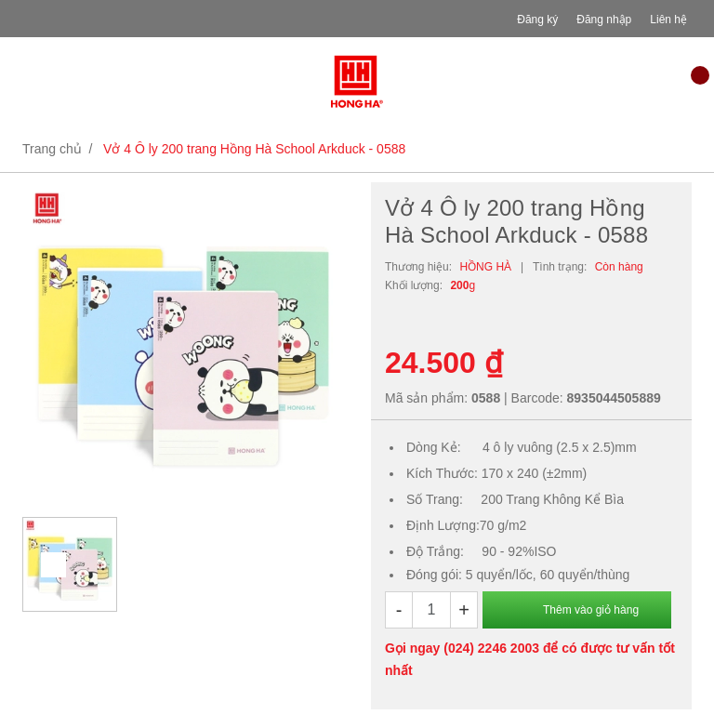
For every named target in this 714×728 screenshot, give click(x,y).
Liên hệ (668, 20)
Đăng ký (537, 20)
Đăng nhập (604, 20)
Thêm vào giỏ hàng (591, 610)
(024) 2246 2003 (491, 648)
